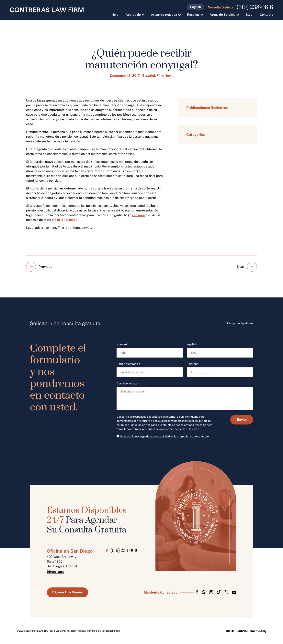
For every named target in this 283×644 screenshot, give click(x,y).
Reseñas (193, 15)
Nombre (122, 344)
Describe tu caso (128, 384)
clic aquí (138, 215)
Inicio (114, 15)
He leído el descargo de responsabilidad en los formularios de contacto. (164, 436)
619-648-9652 (66, 220)
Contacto (266, 15)
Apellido (193, 344)
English (195, 7)
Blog (249, 15)
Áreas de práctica (164, 15)
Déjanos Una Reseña (67, 592)
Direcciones (56, 572)
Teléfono (193, 364)
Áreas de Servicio (223, 15)
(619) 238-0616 (255, 8)
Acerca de (133, 15)
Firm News (165, 76)
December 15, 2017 (125, 76)
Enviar (242, 419)
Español (149, 76)
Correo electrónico (129, 364)
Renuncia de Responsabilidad (103, 631)
